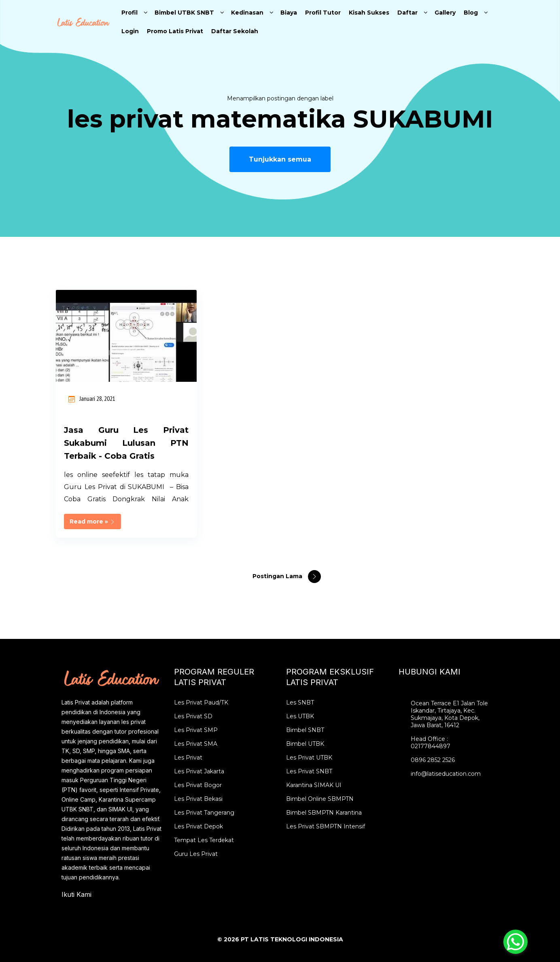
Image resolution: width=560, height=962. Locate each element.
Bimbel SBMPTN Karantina (324, 813)
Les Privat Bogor (198, 785)
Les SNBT (300, 702)
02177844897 (431, 746)
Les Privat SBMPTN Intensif (326, 826)
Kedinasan (247, 13)
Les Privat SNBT (309, 771)
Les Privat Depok (198, 826)
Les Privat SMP (196, 730)
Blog (471, 13)
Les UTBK (300, 716)
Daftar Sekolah (235, 31)
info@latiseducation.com (446, 774)
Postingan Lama (278, 576)
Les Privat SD (193, 716)
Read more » (92, 521)
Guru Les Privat (196, 854)
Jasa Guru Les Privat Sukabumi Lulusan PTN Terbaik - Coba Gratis (126, 443)
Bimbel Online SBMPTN (320, 799)
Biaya (289, 13)
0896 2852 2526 (433, 760)
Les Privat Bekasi (198, 799)
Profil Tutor (323, 13)
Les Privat (188, 758)
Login (130, 31)
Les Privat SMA (196, 744)
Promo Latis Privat (175, 31)
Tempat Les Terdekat (204, 840)
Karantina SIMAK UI (314, 785)
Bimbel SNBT (305, 730)
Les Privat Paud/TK (201, 702)
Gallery (445, 13)
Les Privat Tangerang (204, 813)
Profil (129, 13)
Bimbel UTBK (305, 744)
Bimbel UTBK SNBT (184, 13)
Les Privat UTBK (309, 758)
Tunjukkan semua (280, 159)
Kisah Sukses (369, 13)
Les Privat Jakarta (199, 771)
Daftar (407, 13)
